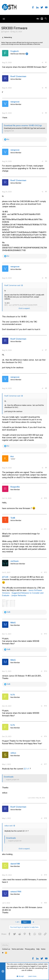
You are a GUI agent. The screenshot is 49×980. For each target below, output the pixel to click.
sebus (13, 753)
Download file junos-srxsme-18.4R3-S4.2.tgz (23, 126)
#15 (46, 706)
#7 (46, 350)
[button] (4, 19)
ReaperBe (15, 487)
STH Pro (5, 945)
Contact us (6, 949)
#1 (46, 62)
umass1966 (16, 892)
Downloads (9, 777)
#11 (46, 529)
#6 (46, 278)
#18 (46, 818)
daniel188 (15, 864)
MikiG (13, 623)
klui (12, 456)
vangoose (15, 102)
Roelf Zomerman (18, 76)
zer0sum (15, 561)
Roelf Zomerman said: (13, 285)
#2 (46, 88)
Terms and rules (18, 949)
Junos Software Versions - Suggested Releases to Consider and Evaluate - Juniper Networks (23, 593)
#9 (46, 468)
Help (38, 949)
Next (26, 922)
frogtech (6, 32)
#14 (46, 671)
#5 (46, 192)
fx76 (13, 695)
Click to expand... (25, 308)
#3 (46, 113)
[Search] (46, 19)
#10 (46, 498)
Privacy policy (30, 949)
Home (43, 949)
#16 (46, 736)
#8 (46, 388)
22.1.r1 (26, 769)
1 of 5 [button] (17, 922)
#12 (46, 572)
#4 (46, 161)
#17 (46, 764)
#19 (46, 875)
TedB (13, 518)
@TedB (5, 577)
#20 (46, 903)
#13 (46, 634)
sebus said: (9, 826)
